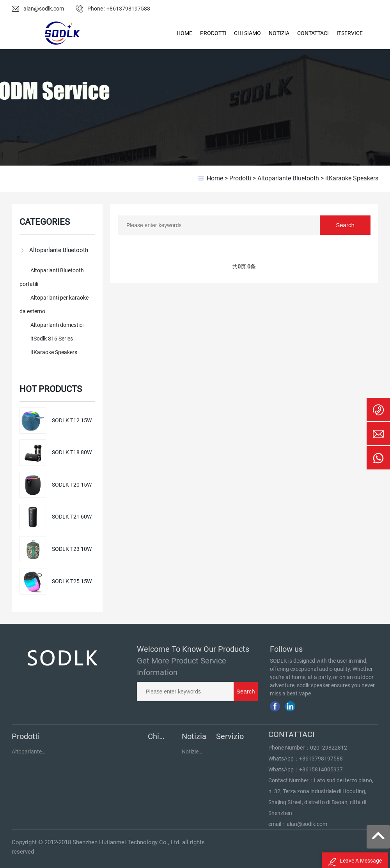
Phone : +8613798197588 (119, 9)
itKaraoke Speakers (352, 178)
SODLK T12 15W (72, 420)
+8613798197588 (321, 759)
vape (305, 693)
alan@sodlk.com (44, 9)
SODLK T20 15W (72, 485)
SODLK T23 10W (72, 549)
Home (215, 178)
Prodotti (240, 178)
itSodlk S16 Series (52, 339)
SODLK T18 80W (72, 452)
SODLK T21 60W (72, 517)
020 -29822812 (329, 748)
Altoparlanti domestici (57, 325)
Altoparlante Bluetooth (288, 178)
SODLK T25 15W (72, 581)
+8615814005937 (321, 769)
